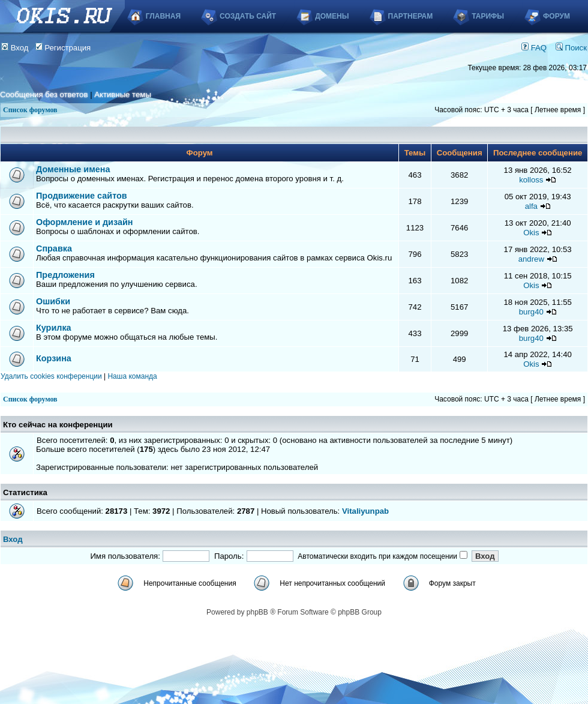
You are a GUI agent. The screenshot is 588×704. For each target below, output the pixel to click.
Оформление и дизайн (84, 222)
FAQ (534, 48)
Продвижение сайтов (82, 196)
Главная (163, 16)
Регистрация (63, 48)
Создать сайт (248, 16)
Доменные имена (73, 169)
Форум (556, 16)
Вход (15, 48)
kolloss (531, 180)
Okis (531, 233)
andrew (531, 259)
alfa (531, 206)
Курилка (54, 328)
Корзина (54, 358)
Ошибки (53, 301)
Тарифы (488, 16)
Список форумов (30, 110)
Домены (332, 16)
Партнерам (411, 16)
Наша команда (132, 376)
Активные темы (123, 95)
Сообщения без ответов (44, 95)
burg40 (531, 312)
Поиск (571, 48)
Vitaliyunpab (365, 511)
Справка (54, 248)
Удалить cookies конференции (51, 376)
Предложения (65, 275)
